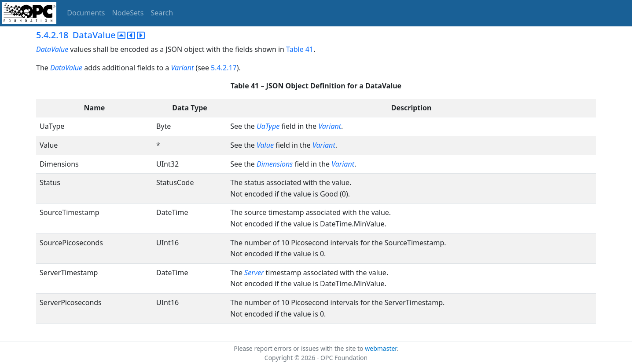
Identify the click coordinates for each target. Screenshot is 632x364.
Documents (86, 13)
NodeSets (128, 13)
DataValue (52, 49)
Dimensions (275, 164)
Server (254, 273)
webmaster (381, 348)
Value (265, 145)
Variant (182, 68)
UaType (268, 126)
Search (162, 13)
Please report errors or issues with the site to (299, 348)
